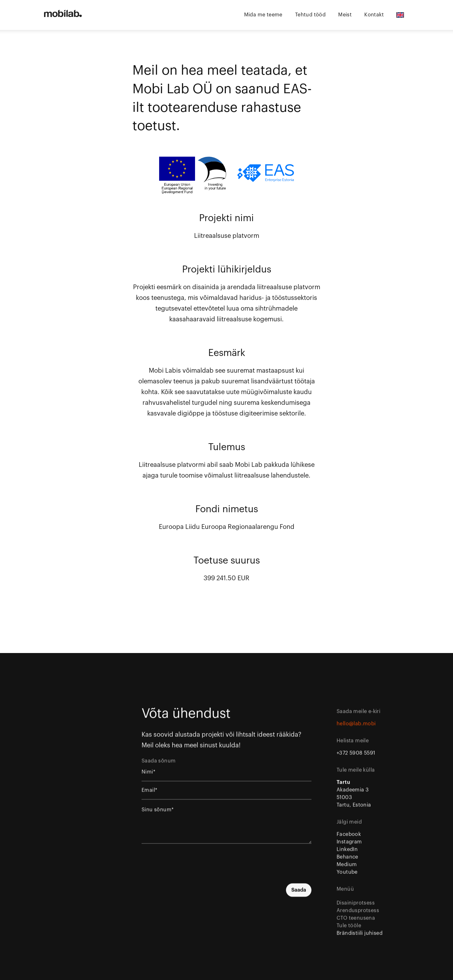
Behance (347, 863)
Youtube (347, 878)
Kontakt (374, 15)
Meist (345, 15)
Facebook (349, 840)
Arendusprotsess (358, 916)
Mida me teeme (263, 15)
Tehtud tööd (310, 15)
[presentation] (264, 868)
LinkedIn (347, 855)
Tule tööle (349, 931)
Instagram (349, 847)
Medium (347, 870)
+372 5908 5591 (356, 759)
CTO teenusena (356, 924)
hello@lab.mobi (356, 729)
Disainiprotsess (356, 908)
